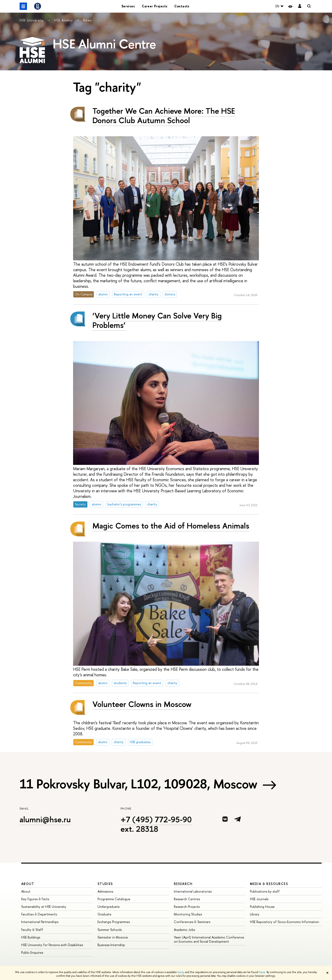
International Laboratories (193, 891)
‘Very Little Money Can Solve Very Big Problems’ (157, 320)
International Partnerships (40, 922)
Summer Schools (110, 930)
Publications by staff (265, 891)
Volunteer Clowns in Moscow (142, 704)
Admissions (105, 891)
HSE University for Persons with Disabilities (52, 945)
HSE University (32, 20)
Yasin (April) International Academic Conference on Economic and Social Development (209, 939)
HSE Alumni (64, 20)
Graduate (104, 914)
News (87, 20)
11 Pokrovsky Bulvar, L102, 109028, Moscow (138, 784)
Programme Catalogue (114, 899)
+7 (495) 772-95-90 (156, 819)
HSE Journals (259, 899)
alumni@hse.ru (45, 819)
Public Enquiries (32, 952)
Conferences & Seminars (192, 922)
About (28, 884)
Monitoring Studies (188, 914)
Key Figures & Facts (35, 899)
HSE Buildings (31, 937)
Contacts (182, 6)
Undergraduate (109, 907)
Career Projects (155, 6)
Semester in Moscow (113, 937)
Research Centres (187, 899)
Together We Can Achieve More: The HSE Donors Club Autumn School (164, 116)
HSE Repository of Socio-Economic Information (285, 922)
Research (183, 884)
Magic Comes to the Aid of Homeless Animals (171, 526)
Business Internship (111, 945)
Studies (105, 884)
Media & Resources (269, 884)
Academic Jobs (184, 930)
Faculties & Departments (39, 914)
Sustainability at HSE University (44, 907)
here (181, 972)
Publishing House (262, 907)
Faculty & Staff (32, 930)
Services (128, 6)
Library (255, 914)
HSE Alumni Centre (104, 44)
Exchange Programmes (114, 922)
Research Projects (187, 907)
